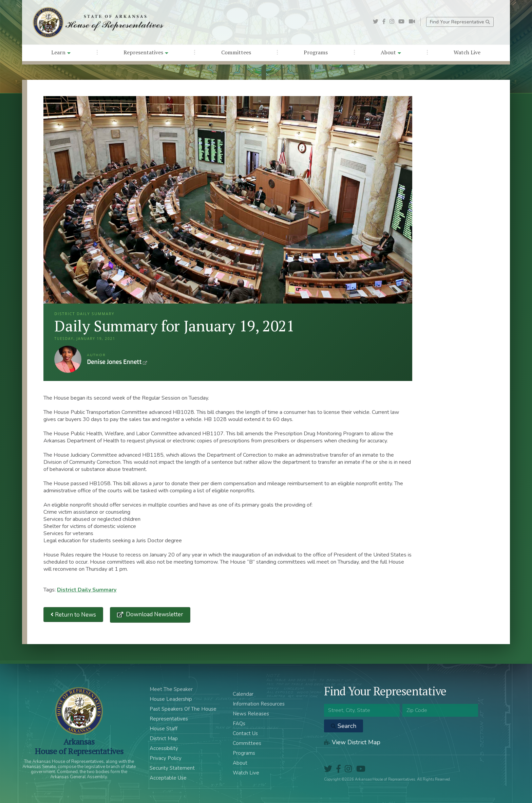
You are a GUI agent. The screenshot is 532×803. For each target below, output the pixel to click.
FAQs (239, 724)
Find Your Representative (460, 22)
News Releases (251, 714)
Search (344, 726)
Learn (61, 52)
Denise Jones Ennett (68, 359)
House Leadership (171, 699)
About (391, 52)
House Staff (164, 729)
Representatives (146, 52)
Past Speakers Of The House (183, 709)
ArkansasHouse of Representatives (79, 746)
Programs (316, 52)
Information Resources (259, 704)
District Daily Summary (87, 590)
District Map (164, 738)
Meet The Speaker (171, 689)
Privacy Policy (166, 758)
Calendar (243, 694)
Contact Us (245, 733)
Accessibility (164, 748)
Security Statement (172, 768)
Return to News (73, 615)
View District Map (352, 742)
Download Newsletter (154, 614)
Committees (236, 52)
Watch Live (467, 52)
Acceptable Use (168, 778)
